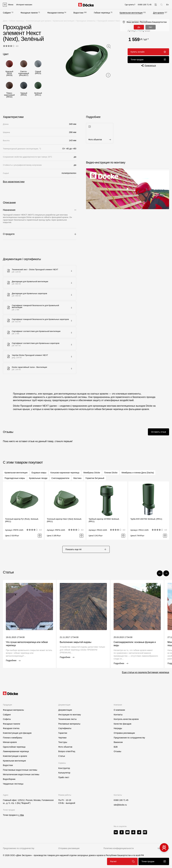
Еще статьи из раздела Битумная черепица (145, 672)
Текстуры (63, 742)
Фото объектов (65, 747)
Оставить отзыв (158, 432)
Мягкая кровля (10, 742)
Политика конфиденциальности (119, 848)
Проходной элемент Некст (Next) (112, 21)
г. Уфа (21, 815)
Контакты (118, 715)
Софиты (7, 719)
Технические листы (67, 719)
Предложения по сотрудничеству (129, 738)
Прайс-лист (64, 777)
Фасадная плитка (56, 13)
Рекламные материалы (69, 724)
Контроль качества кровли (126, 719)
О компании (119, 710)
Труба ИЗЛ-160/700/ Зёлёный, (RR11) (146, 519)
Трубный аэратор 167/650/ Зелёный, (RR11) (104, 520)
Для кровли (159, 13)
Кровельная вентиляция (131, 13)
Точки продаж (148, 60)
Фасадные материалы (13, 710)
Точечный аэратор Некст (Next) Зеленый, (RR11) (64, 520)
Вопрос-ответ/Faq (67, 751)
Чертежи (62, 738)
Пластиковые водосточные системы (20, 770)
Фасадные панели (29, 13)
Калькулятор (64, 773)
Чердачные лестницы (13, 784)
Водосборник (9, 779)
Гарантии (63, 733)
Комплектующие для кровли (39, 21)
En (167, 5)
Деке (5, 21)
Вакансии (118, 742)
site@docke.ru (120, 805)
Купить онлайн (148, 52)
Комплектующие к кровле (15, 756)
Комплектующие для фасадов (17, 733)
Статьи (62, 756)
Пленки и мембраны (13, 738)
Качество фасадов (123, 724)
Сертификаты (65, 728)
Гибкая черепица (102, 13)
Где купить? (130, 5)
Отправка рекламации (124, 733)
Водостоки (78, 13)
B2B (116, 747)
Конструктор (64, 768)
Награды (118, 728)
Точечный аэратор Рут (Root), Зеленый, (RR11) (22, 520)
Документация (65, 710)
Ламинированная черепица (16, 751)
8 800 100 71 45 (121, 800)
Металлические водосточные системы (21, 774)
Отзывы (117, 751)
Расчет (122, 861)
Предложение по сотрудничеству (19, 848)
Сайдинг (7, 13)
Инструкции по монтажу (70, 715)
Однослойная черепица (14, 747)
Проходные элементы (86, 21)
